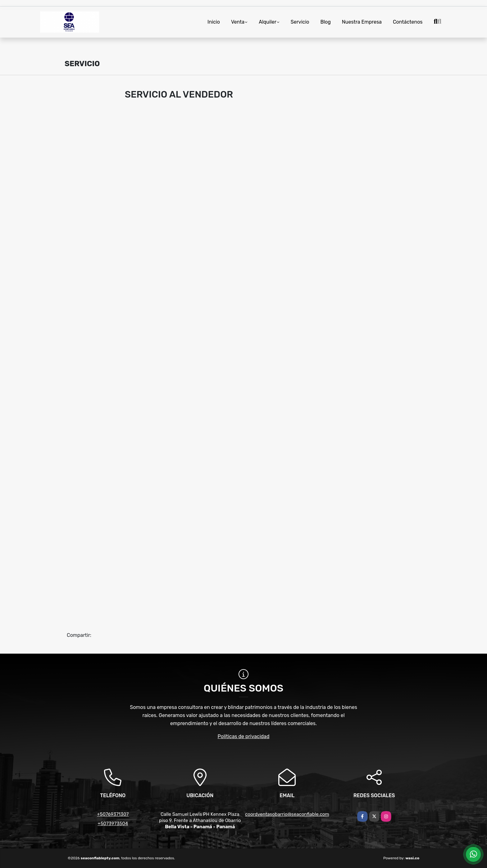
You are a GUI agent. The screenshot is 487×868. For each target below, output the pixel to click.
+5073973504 (113, 824)
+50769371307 (113, 814)
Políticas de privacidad (244, 736)
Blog (325, 22)
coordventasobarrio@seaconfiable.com (287, 814)
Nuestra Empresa (362, 22)
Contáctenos (408, 22)
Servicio (300, 22)
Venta (238, 22)
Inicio (214, 22)
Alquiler (268, 22)
